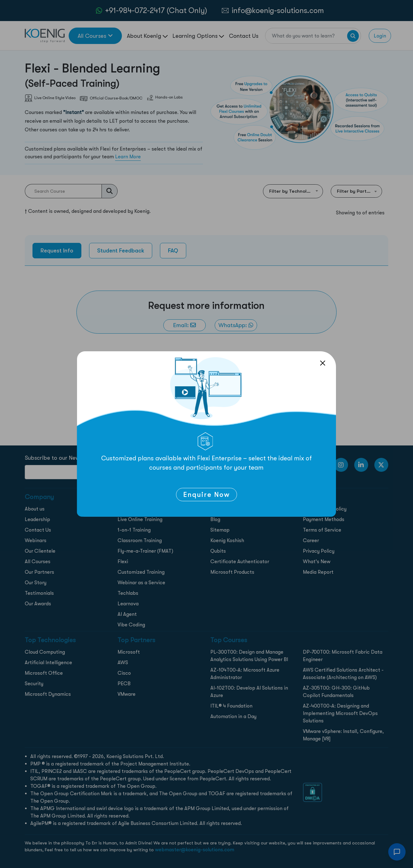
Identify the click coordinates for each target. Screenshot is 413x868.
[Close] (323, 363)
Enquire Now (206, 495)
